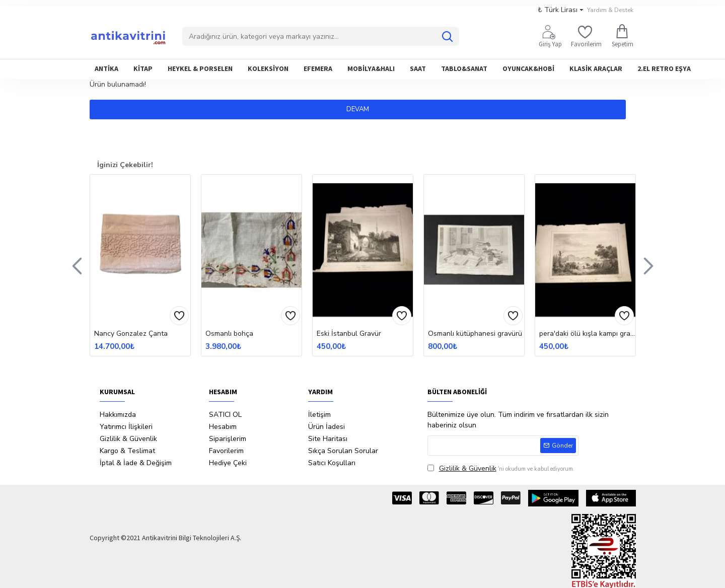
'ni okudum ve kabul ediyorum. (501, 468)
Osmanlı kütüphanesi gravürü (475, 334)
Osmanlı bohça (229, 334)
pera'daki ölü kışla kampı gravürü (587, 334)
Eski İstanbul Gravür (349, 334)
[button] (77, 265)
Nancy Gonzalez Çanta (131, 334)
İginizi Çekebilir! (125, 165)
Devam (363, 109)
